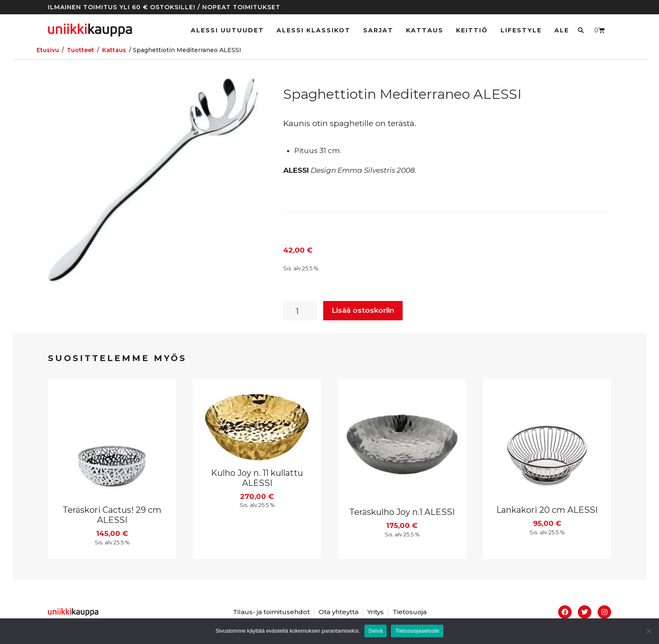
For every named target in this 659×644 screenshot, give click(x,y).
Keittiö (472, 30)
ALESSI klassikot (314, 30)
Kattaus (425, 30)
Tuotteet (80, 50)
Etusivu (48, 50)
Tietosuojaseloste (417, 631)
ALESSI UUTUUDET (227, 30)
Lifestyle (521, 30)
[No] (648, 631)
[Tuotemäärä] (300, 311)
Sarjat (378, 30)
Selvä (376, 631)
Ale (562, 30)
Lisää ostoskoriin (363, 310)
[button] (581, 30)
